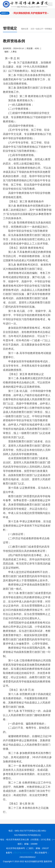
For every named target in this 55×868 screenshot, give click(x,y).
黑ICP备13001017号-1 (24, 853)
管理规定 (49, 29)
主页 (32, 29)
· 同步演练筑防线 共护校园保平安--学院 (31, 15)
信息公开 (39, 29)
